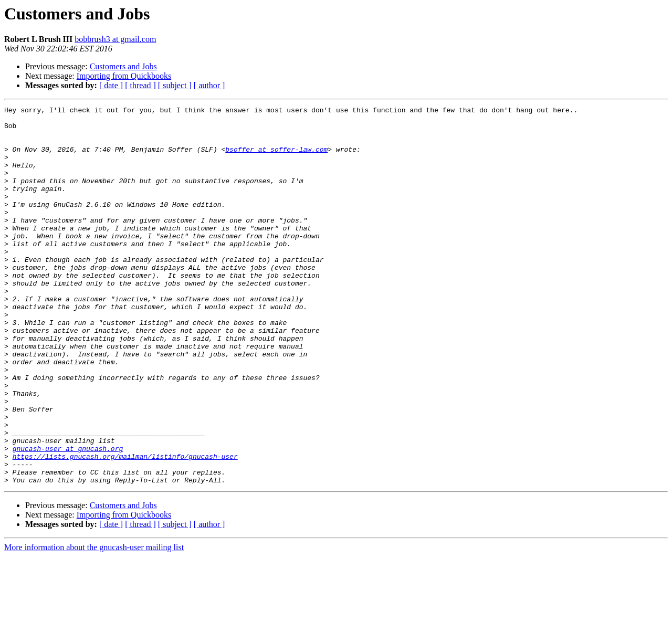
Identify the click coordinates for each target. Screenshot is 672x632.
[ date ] (111, 85)
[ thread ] (140, 85)
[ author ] (209, 85)
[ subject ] (175, 85)
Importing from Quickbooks (124, 76)
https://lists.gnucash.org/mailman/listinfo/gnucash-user (125, 527)
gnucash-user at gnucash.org (68, 518)
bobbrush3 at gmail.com (115, 39)
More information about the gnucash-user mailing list (94, 623)
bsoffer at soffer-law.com (276, 159)
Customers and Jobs (123, 66)
